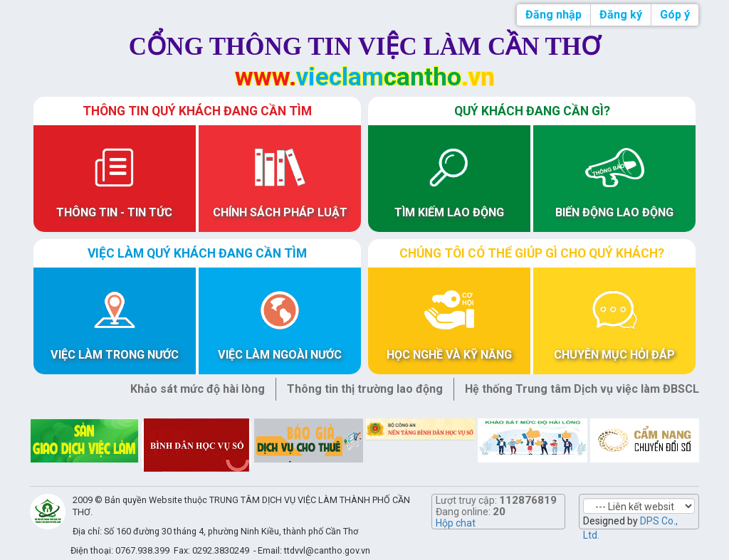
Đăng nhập (554, 15)
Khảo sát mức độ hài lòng (198, 389)
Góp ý (675, 15)
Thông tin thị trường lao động (365, 389)
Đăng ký (621, 15)
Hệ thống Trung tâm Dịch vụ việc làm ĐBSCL (582, 389)
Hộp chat (456, 523)
